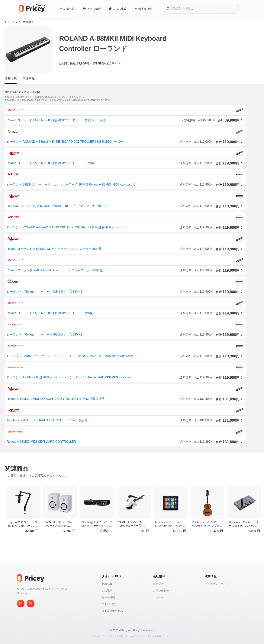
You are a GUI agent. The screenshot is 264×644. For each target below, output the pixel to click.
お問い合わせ (161, 591)
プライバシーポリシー (218, 584)
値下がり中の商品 (112, 611)
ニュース (158, 597)
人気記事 (107, 591)
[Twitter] (31, 604)
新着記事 (107, 584)
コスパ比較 (108, 604)
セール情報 (108, 597)
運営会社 (158, 584)
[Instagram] (21, 604)
